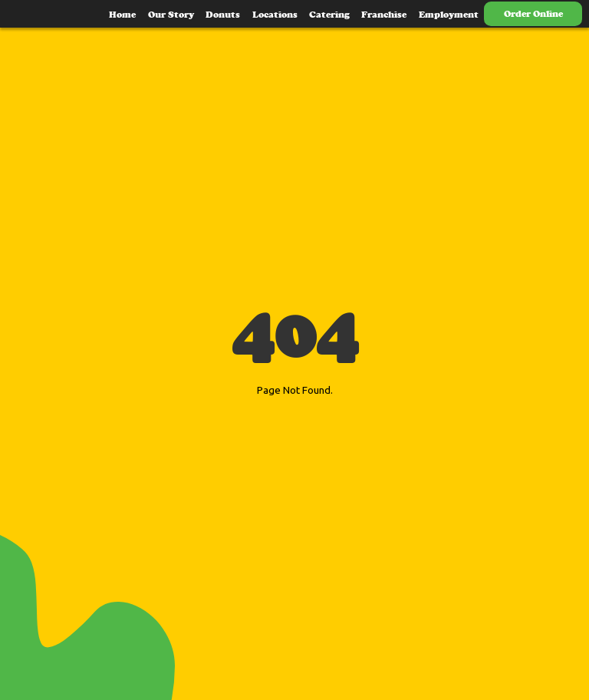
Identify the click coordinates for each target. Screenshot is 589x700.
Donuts (223, 15)
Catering (329, 15)
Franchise (384, 15)
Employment (449, 15)
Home (122, 15)
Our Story (171, 15)
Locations (275, 15)
